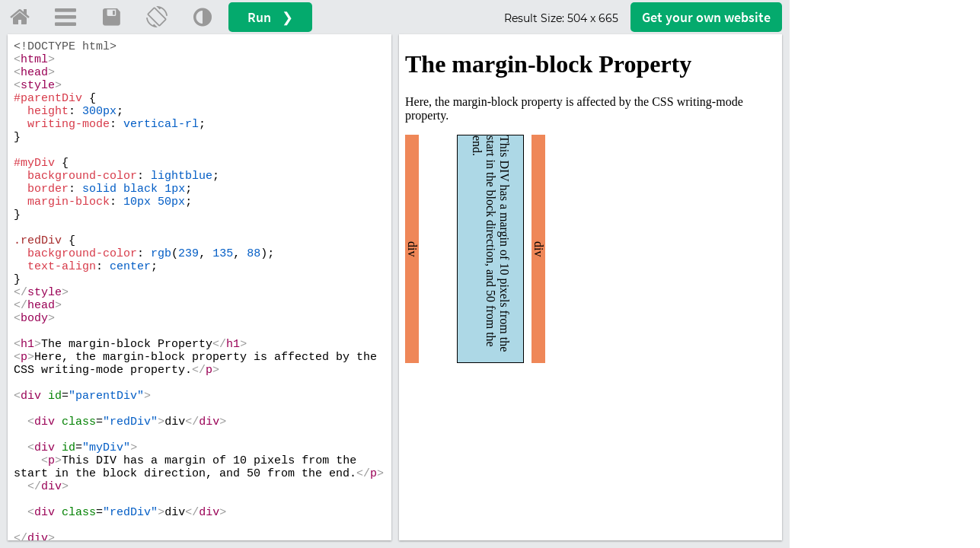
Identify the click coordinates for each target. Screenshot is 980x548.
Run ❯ (270, 17)
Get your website (706, 17)
